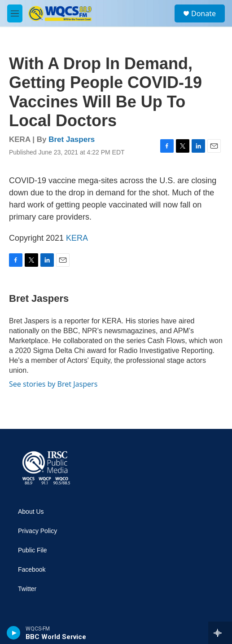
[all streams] (220, 633)
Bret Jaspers (72, 139)
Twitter (27, 589)
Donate (204, 13)
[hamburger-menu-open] (15, 13)
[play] (14, 633)
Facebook (32, 570)
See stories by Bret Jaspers (53, 384)
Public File (33, 550)
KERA (77, 238)
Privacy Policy (37, 531)
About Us (31, 512)
